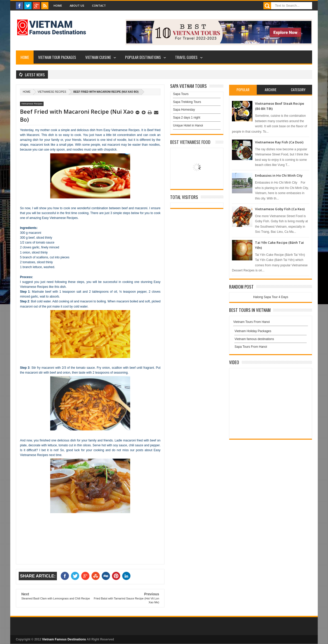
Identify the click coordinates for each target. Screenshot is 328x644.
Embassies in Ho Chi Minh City (279, 175)
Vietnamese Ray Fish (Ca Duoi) (279, 142)
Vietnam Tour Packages (57, 57)
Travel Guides (186, 57)
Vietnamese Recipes (52, 92)
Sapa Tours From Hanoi (251, 347)
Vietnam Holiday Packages (271, 332)
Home (58, 6)
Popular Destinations (143, 57)
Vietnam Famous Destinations (64, 639)
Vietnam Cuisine (98, 57)
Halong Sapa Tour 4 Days (271, 297)
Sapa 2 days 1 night (187, 118)
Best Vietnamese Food (190, 142)
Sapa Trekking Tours (187, 102)
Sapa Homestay (184, 110)
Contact (99, 6)
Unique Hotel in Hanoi (188, 125)
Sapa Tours (181, 94)
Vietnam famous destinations (254, 339)
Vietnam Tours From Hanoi (251, 322)
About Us (77, 6)
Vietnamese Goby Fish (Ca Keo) (280, 209)
